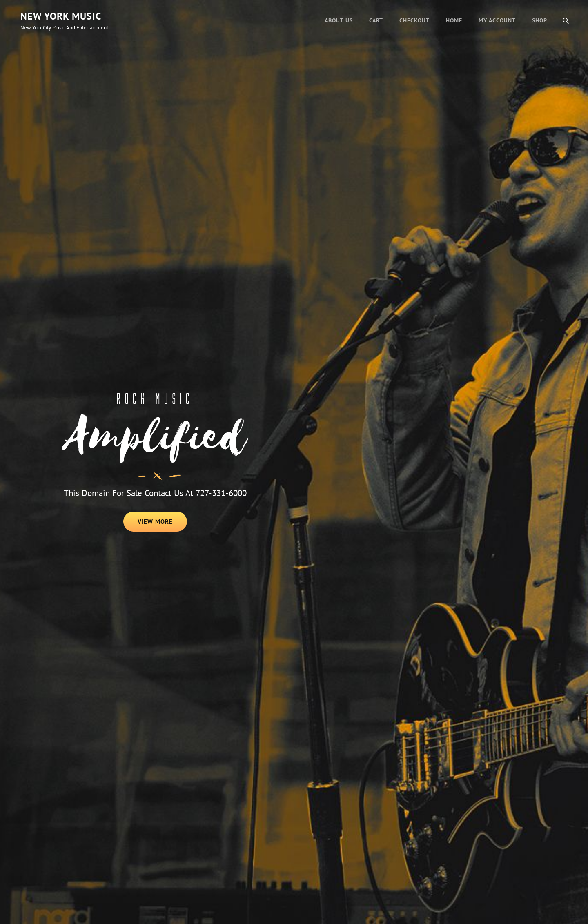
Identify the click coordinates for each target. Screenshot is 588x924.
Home (454, 20)
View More (163, 524)
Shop (540, 20)
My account (497, 20)
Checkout (414, 20)
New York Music (61, 16)
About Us (339, 20)
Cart (376, 20)
